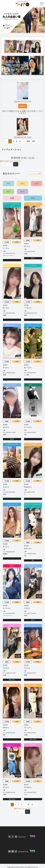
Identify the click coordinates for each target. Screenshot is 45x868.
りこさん (6, 248)
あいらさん (28, 368)
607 (34, 141)
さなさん (6, 368)
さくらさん (7, 608)
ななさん (6, 487)
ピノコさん (28, 427)
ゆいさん (27, 246)
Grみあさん (28, 487)
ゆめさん (6, 728)
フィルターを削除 (36, 173)
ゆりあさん (28, 787)
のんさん (27, 668)
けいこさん (28, 728)
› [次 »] (38, 141)
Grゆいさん (28, 549)
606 (28, 141)
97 (32, 804)
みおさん (6, 427)
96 (28, 804)
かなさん (6, 787)
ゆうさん (6, 547)
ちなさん (6, 668)
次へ (16, 164)
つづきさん (28, 308)
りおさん (27, 608)
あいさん (6, 308)
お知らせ (23, 106)
